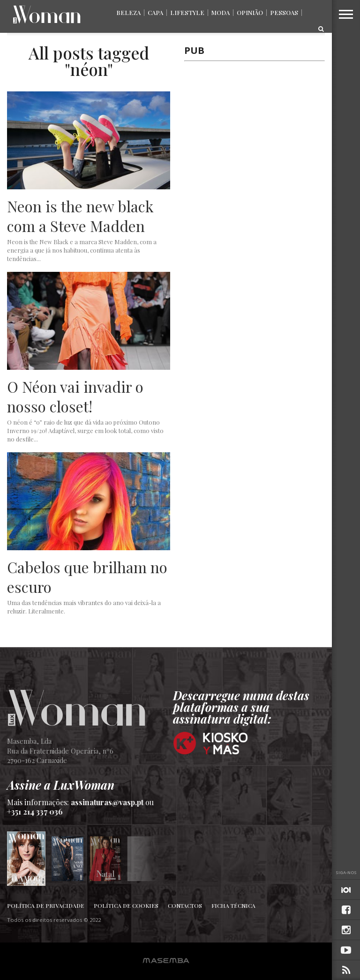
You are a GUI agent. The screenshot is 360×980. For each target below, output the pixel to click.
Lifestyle (187, 12)
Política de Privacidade (46, 905)
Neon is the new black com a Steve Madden (80, 216)
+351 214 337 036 (35, 812)
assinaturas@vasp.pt (107, 802)
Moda (221, 12)
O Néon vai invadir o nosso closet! (75, 396)
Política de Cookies (126, 905)
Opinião (250, 12)
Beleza (128, 12)
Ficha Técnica (233, 905)
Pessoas (284, 12)
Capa (155, 12)
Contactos (185, 905)
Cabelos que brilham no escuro (87, 577)
